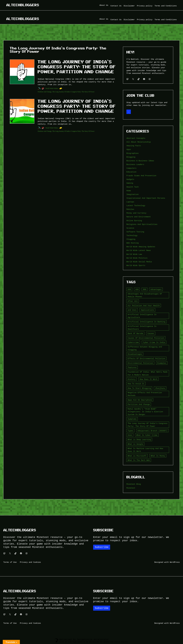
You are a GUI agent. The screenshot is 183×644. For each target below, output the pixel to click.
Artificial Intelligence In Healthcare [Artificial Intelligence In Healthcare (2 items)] (142, 328)
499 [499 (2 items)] (137, 289)
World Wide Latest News (139, 250)
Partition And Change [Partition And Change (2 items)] (139, 404)
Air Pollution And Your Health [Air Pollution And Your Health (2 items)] (144, 306)
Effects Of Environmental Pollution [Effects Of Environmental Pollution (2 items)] (146, 358)
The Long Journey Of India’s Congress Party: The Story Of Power (73, 92)
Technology (132, 235)
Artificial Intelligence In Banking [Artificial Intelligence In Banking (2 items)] (146, 322)
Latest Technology (136, 205)
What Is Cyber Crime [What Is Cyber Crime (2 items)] (147, 435)
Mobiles (130, 209)
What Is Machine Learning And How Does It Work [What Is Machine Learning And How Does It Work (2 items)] (145, 450)
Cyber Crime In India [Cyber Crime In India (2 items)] (154, 342)
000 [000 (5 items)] (129, 289)
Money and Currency (136, 213)
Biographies (132, 153)
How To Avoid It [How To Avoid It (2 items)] (136, 384)
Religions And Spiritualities (142, 224)
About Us (104, 5)
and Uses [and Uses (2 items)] (132, 310)
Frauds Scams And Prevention (141, 176)
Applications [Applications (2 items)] (147, 310)
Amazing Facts (134, 146)
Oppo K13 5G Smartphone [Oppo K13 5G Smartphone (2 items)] (140, 400)
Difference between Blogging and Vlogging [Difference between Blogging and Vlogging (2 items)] (145, 348)
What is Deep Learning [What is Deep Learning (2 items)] (139, 439)
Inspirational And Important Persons (146, 198)
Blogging (131, 157)
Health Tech (132, 187)
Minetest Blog (134, 484)
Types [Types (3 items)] (130, 431)
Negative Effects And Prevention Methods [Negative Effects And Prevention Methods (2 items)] (145, 394)
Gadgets (130, 179)
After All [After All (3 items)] (133, 301)
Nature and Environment (139, 217)
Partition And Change (45, 92)
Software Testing (135, 232)
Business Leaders (135, 164)
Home (129, 191)
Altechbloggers (23, 5)
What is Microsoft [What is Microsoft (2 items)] (137, 456)
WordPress (175, 562)
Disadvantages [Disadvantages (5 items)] (135, 354)
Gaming (130, 183)
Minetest (131, 488)
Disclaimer (129, 6)
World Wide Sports (136, 265)
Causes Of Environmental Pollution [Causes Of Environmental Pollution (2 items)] (146, 338)
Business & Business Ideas (140, 161)
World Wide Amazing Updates (141, 247)
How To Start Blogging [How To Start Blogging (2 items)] (139, 388)
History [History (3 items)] (132, 379)
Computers (131, 168)
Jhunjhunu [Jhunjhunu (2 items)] (160, 388)
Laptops (130, 202)
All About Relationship (139, 142)
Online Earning (134, 221)
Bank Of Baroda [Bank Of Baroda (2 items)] (135, 333)
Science (130, 228)
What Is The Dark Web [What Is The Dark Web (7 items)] (139, 460)
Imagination (132, 194)
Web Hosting (132, 243)
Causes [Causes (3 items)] (151, 333)
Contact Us (116, 6)
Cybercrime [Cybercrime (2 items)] (133, 342)
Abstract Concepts (136, 138)
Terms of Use (10, 562)
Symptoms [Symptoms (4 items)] (132, 419)
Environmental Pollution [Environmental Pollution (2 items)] (140, 363)
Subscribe (102, 547)
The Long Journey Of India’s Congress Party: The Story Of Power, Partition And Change (77, 67)
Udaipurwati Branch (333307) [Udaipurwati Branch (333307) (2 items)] (152, 431)
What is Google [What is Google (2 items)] (135, 444)
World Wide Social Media (139, 262)
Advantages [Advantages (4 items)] (156, 289)
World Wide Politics (52, 88)
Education (131, 172)
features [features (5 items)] (132, 367)
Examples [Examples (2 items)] (162, 363)
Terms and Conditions (166, 6)
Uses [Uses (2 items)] (130, 435)
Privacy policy (145, 6)
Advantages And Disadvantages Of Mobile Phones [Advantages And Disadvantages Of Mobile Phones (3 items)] (145, 295)
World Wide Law (134, 254)
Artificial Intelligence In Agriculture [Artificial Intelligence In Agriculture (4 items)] (142, 316)
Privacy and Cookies (30, 562)
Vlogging (131, 239)
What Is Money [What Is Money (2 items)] (158, 456)
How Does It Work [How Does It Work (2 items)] (148, 379)
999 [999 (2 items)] (144, 289)
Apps (129, 149)
